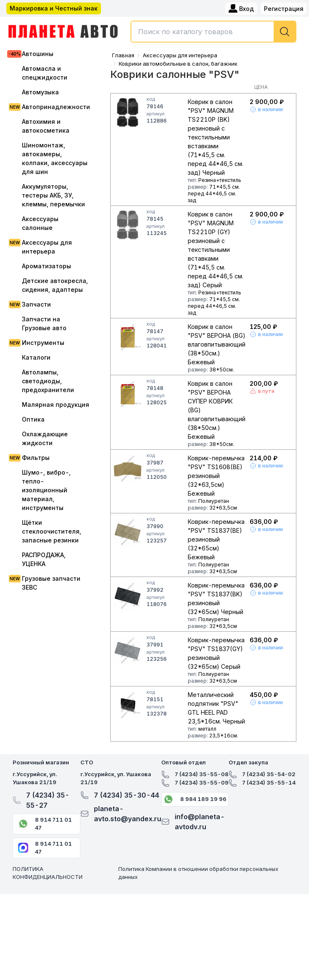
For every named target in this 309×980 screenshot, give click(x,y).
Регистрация (284, 9)
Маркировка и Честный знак (54, 8)
